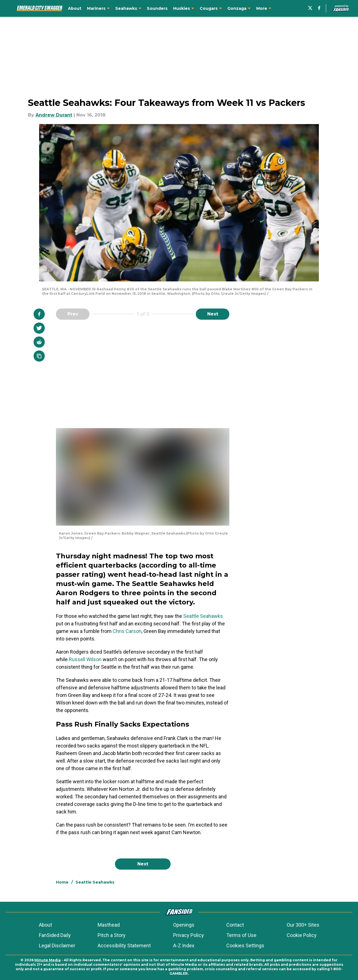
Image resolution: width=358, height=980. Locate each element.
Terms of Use (241, 935)
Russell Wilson (85, 659)
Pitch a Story (112, 935)
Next (213, 314)
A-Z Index (184, 945)
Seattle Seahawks (203, 616)
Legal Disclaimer (57, 945)
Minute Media (48, 960)
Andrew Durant (54, 115)
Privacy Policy (189, 935)
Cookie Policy (302, 935)
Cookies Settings (245, 945)
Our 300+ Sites (303, 925)
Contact (235, 925)
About (45, 925)
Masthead (109, 925)
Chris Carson (127, 631)
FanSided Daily (55, 935)
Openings (184, 925)
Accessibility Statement (124, 945)
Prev (73, 314)
